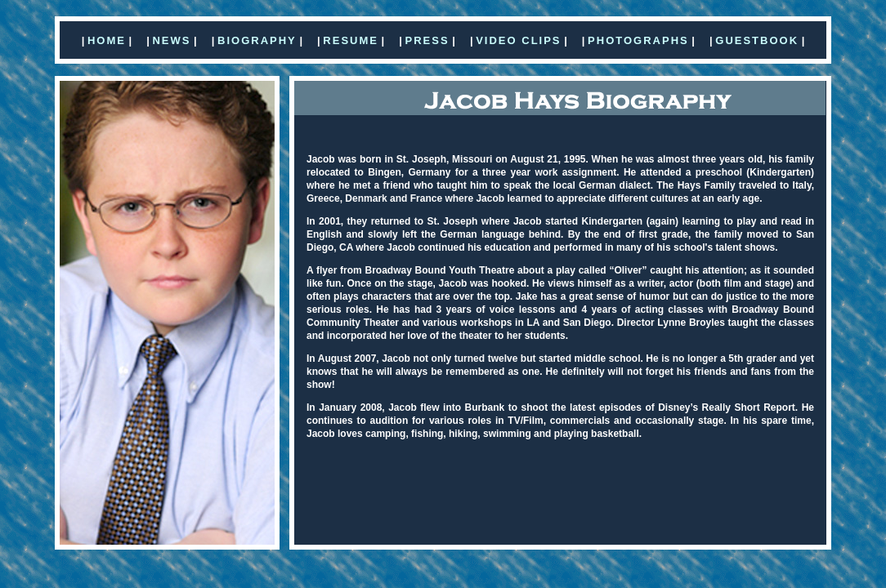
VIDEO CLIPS (518, 40)
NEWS (171, 40)
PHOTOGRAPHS (638, 40)
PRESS (427, 40)
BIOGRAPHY (257, 40)
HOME (107, 40)
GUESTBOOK (757, 40)
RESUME (351, 40)
